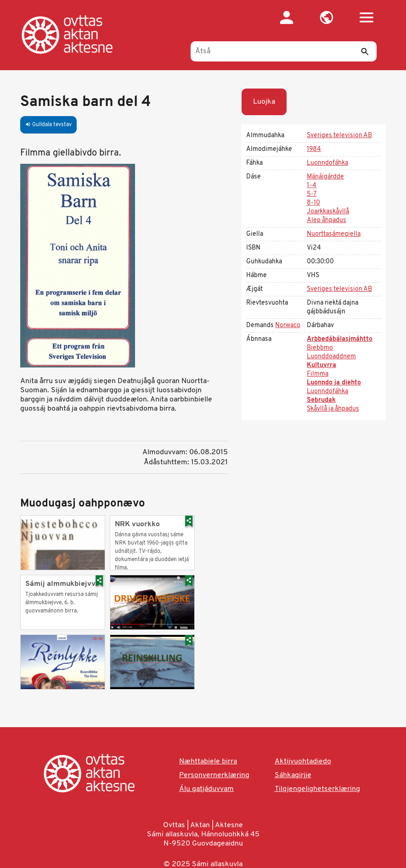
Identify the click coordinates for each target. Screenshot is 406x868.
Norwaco (288, 325)
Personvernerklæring (214, 775)
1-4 (312, 186)
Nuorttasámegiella (334, 234)
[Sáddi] (365, 51)
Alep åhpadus (327, 220)
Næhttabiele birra (208, 762)
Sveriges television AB (339, 136)
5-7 (312, 194)
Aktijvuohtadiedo (303, 762)
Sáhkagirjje (293, 775)
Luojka (264, 102)
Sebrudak (321, 400)
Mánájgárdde (325, 177)
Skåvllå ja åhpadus (333, 409)
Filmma (318, 374)
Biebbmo (320, 348)
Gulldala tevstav (48, 125)
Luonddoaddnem (331, 357)
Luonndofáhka (327, 163)
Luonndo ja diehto (334, 383)
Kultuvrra (321, 365)
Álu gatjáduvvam (206, 789)
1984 (314, 149)
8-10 (313, 203)
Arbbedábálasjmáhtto (340, 339)
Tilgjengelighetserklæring (317, 789)
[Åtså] (284, 51)
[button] (327, 17)
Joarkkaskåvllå (328, 212)
